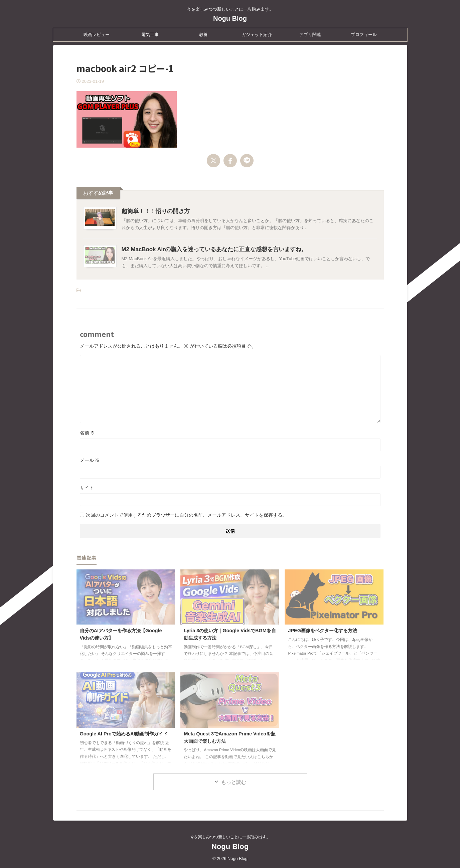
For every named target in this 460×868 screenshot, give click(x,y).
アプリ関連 (310, 35)
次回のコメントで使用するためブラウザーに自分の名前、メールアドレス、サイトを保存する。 (186, 515)
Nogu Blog (230, 18)
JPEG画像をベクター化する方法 (322, 631)
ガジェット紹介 (257, 35)
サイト (87, 488)
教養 (203, 35)
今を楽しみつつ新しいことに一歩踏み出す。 (230, 837)
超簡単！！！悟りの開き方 (154, 211)
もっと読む (234, 782)
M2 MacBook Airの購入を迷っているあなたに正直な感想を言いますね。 (209, 249)
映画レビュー (97, 35)
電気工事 (150, 35)
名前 (88, 433)
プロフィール (364, 35)
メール (90, 460)
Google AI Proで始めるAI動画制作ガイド (124, 734)
